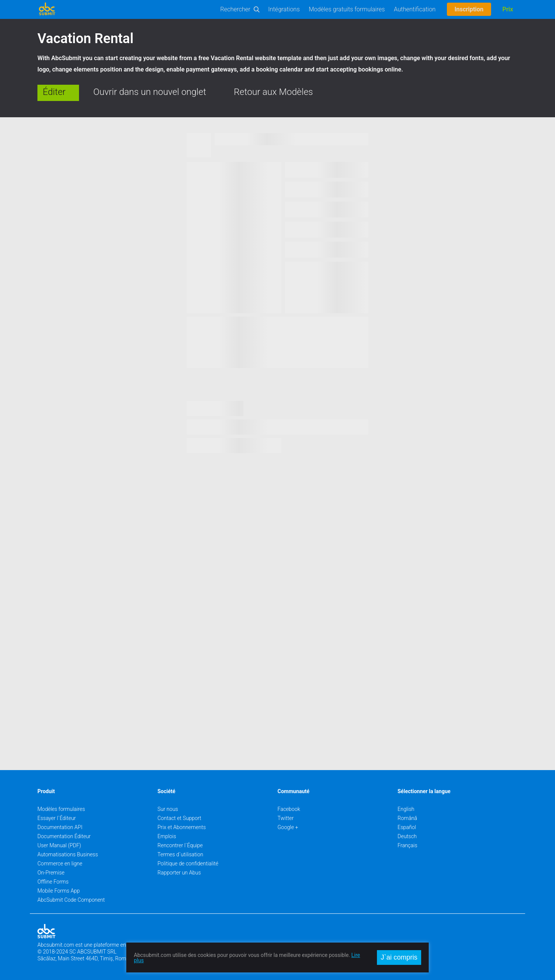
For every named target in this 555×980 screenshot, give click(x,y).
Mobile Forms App (59, 891)
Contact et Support (180, 818)
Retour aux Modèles (274, 92)
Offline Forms (53, 882)
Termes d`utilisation (181, 854)
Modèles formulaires (61, 809)
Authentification (415, 9)
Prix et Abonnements (182, 827)
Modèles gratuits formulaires (347, 9)
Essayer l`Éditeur (57, 818)
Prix (508, 9)
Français (408, 845)
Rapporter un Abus (179, 873)
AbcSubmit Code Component (71, 900)
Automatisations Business (68, 854)
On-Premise (51, 873)
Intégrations (284, 9)
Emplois (167, 836)
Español (407, 827)
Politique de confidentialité (188, 864)
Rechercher (236, 9)
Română (408, 818)
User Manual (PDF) (59, 845)
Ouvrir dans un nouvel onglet (150, 92)
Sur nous (168, 809)
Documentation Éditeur (64, 836)
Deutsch (407, 836)
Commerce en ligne (60, 864)
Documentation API (60, 827)
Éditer (54, 92)
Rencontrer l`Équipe (180, 845)
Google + (288, 827)
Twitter (286, 818)
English (406, 809)
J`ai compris (399, 957)
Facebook (289, 809)
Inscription (469, 9)
